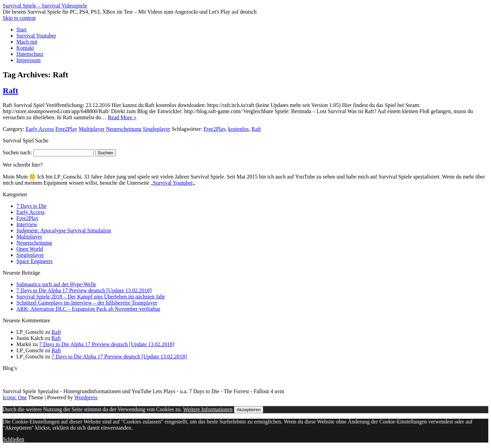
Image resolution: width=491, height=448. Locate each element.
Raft (10, 91)
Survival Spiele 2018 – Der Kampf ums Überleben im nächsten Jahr (91, 297)
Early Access (40, 129)
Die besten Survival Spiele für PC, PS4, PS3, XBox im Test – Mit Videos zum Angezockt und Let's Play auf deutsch (130, 12)
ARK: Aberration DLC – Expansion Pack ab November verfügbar (88, 309)
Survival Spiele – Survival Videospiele (45, 6)
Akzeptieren (249, 410)
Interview (27, 224)
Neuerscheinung (124, 129)
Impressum (28, 60)
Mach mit (27, 42)
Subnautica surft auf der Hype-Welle (56, 284)
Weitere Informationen (208, 409)
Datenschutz (30, 54)
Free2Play (66, 129)
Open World (30, 249)
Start (21, 29)
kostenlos (238, 129)
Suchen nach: (17, 152)
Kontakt (25, 48)
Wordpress (86, 397)
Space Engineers (34, 261)
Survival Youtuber (36, 36)
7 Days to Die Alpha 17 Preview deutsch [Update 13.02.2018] (84, 290)
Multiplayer (92, 129)
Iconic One (15, 397)
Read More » (122, 117)
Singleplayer (157, 129)
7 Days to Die (31, 206)
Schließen (13, 439)
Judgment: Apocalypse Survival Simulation (64, 230)
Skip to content (19, 18)
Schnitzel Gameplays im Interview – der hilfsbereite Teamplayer (87, 303)
